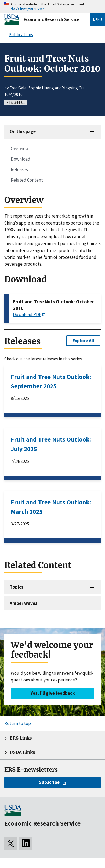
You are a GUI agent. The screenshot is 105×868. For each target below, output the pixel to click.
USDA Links (22, 752)
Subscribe (49, 782)
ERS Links (21, 738)
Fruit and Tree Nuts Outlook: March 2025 (51, 507)
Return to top (18, 723)
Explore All (83, 341)
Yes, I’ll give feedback (53, 693)
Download (21, 159)
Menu (97, 19)
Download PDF (27, 314)
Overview (20, 148)
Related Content (27, 180)
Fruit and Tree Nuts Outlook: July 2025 (51, 444)
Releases (19, 169)
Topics (17, 587)
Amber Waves (23, 603)
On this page (23, 131)
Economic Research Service (52, 19)
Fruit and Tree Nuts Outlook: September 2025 (51, 381)
